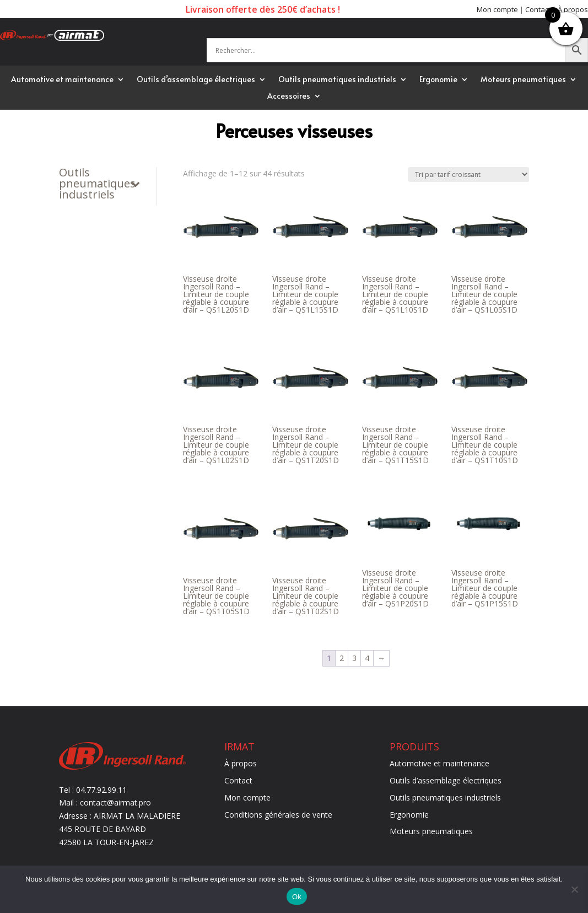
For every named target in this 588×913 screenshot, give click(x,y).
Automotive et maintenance (62, 80)
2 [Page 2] (342, 658)
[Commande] (469, 174)
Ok (297, 897)
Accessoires (289, 96)
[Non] (574, 889)
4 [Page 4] (367, 658)
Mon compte (497, 9)
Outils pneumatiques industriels (337, 80)
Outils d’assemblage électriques (196, 80)
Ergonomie (438, 80)
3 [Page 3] (354, 658)
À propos (573, 9)
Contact (538, 9)
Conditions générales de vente (278, 815)
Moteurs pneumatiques (523, 80)
